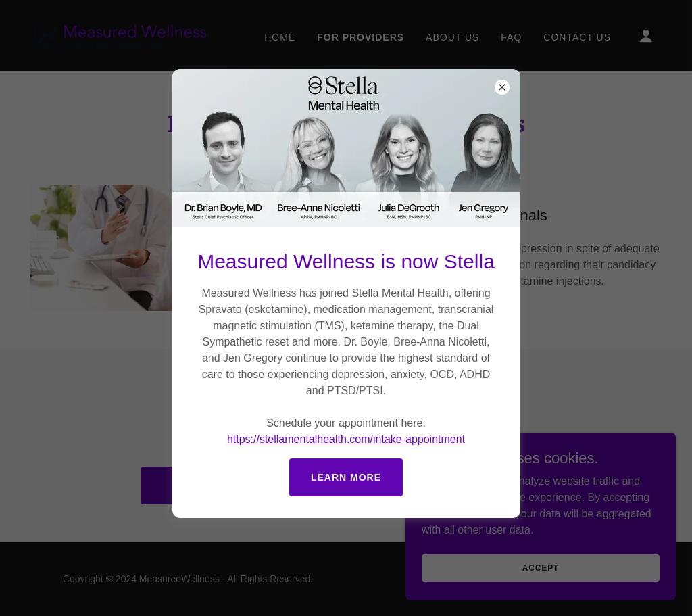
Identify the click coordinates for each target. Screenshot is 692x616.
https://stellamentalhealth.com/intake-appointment (346, 439)
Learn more (346, 477)
